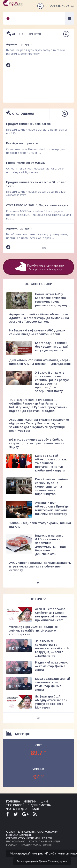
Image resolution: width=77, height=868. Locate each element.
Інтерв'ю (38, 599)
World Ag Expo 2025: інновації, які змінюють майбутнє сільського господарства (34, 630)
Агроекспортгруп (19, 228)
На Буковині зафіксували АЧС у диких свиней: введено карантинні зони (37, 332)
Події (35, 809)
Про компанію (16, 841)
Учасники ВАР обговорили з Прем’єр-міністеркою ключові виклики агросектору (52, 508)
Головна (13, 801)
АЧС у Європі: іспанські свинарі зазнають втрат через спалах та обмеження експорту (40, 566)
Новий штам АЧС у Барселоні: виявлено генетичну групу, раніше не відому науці (53, 300)
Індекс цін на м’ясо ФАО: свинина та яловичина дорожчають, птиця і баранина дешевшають (51, 545)
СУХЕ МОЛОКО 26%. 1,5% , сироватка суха (37, 205)
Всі (44, 248)
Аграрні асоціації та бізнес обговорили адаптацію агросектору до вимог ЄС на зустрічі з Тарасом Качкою (39, 318)
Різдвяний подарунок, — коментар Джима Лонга (52, 666)
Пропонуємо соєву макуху (26, 163)
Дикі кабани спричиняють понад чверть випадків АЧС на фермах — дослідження (40, 362)
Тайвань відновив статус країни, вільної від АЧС (40, 525)
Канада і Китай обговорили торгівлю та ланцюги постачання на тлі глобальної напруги (51, 463)
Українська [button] (62, 6)
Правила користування (37, 845)
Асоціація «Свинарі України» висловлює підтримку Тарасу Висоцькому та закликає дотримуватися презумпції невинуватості (39, 425)
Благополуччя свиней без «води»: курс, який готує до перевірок (52, 346)
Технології (15, 805)
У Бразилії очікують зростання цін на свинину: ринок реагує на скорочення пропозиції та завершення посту (52, 382)
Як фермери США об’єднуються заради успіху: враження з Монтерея (51, 702)
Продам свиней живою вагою (28, 124)
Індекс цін (18, 733)
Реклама (12, 845)
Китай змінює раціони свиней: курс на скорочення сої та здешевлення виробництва (52, 487)
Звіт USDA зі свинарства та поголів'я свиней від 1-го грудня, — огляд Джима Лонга (52, 648)
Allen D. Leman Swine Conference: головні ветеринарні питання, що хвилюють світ (52, 614)
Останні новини (39, 284)
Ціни (44, 801)
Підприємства (39, 805)
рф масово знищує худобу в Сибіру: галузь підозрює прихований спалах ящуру (37, 443)
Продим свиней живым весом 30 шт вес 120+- (36, 184)
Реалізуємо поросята (22, 143)
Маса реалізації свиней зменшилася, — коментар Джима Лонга (53, 684)
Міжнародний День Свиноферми (42, 861)
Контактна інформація (45, 841)
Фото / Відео (16, 809)
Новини (30, 801)
